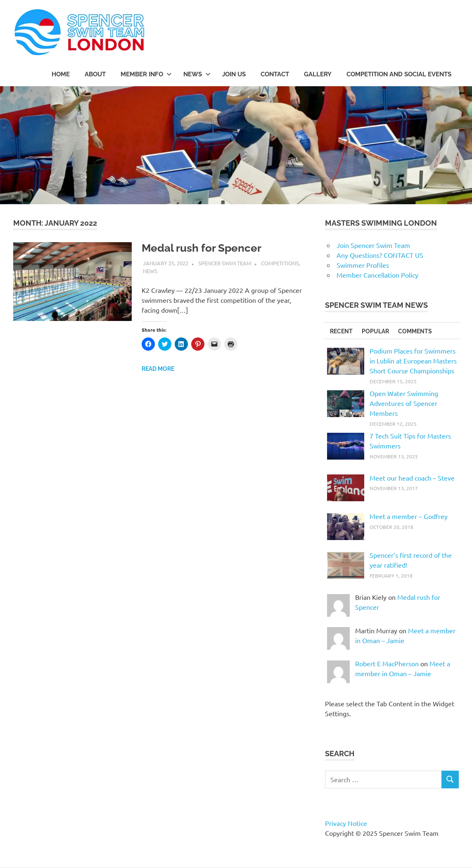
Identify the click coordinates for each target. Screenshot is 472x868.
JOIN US (234, 74)
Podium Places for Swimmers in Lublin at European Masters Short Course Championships (413, 361)
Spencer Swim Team (225, 263)
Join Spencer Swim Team (373, 245)
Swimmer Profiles (363, 265)
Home (61, 74)
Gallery (318, 74)
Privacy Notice (346, 823)
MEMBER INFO (146, 74)
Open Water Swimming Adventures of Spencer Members (404, 403)
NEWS (197, 74)
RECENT (341, 331)
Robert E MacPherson (387, 663)
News (150, 271)
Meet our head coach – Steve (412, 478)
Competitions (280, 263)
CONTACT (275, 74)
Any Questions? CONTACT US (380, 255)
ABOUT (95, 74)
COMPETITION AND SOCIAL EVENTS (399, 74)
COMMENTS (415, 331)
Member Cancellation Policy (377, 275)
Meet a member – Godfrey (409, 516)
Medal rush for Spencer (202, 248)
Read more (158, 369)
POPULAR (375, 331)
